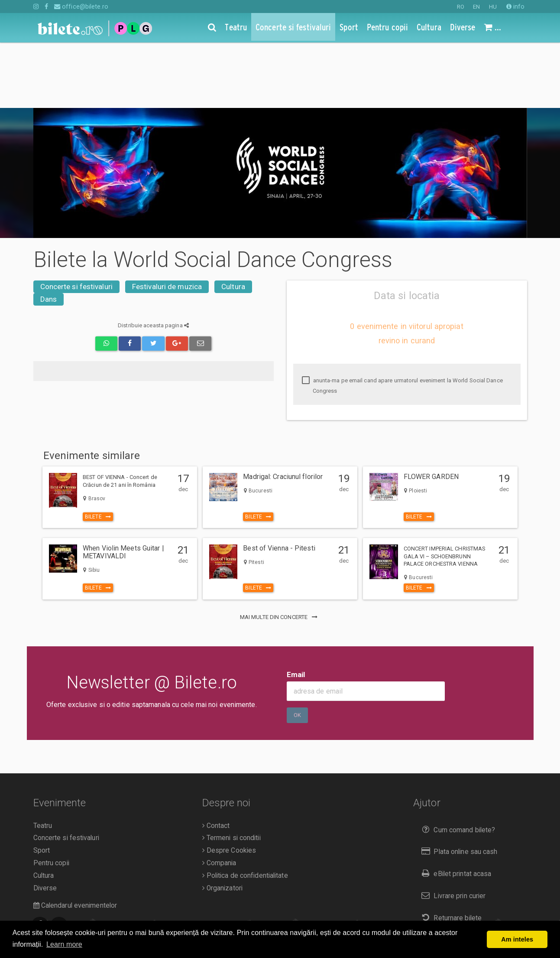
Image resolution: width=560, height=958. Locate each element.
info (516, 7)
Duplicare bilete (449, 875)
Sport (42, 785)
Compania (219, 798)
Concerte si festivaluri (76, 221)
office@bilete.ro (81, 7)
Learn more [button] (64, 944)
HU (493, 7)
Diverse (45, 823)
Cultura (233, 221)
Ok (297, 650)
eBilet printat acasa (454, 808)
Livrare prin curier (452, 830)
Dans (49, 234)
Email (296, 609)
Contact (216, 760)
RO (461, 7)
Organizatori (222, 823)
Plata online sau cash (458, 786)
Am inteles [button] (517, 939)
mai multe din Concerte (280, 552)
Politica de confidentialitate (245, 810)
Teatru (43, 760)
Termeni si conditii (231, 772)
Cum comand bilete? (456, 764)
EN (476, 7)
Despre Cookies (229, 785)
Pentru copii (51, 798)
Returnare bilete (450, 852)
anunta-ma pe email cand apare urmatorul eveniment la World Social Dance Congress (402, 320)
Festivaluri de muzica (167, 221)
